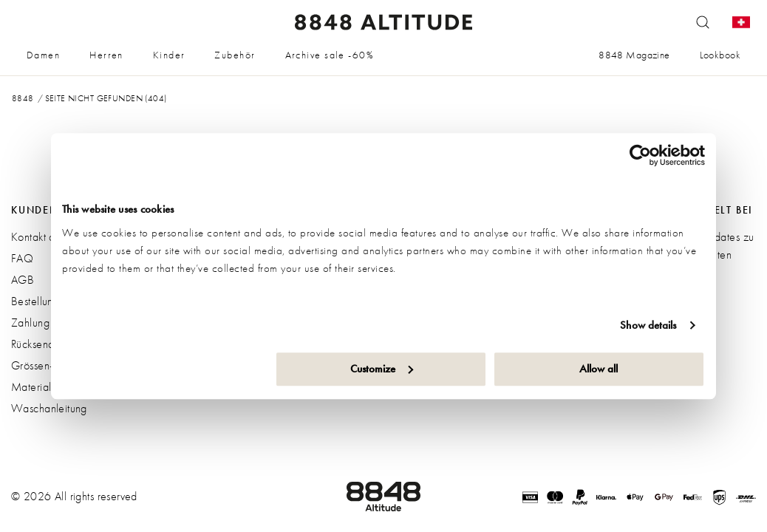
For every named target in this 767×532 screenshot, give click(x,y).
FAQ (22, 258)
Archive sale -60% (330, 55)
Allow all (599, 369)
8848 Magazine (634, 55)
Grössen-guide (45, 365)
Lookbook (720, 55)
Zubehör (235, 55)
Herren (106, 55)
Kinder (169, 55)
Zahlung (30, 323)
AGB (23, 280)
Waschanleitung (49, 408)
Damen (43, 55)
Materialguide (44, 387)
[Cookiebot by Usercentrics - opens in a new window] (640, 155)
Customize (382, 369)
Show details (648, 325)
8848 (23, 98)
